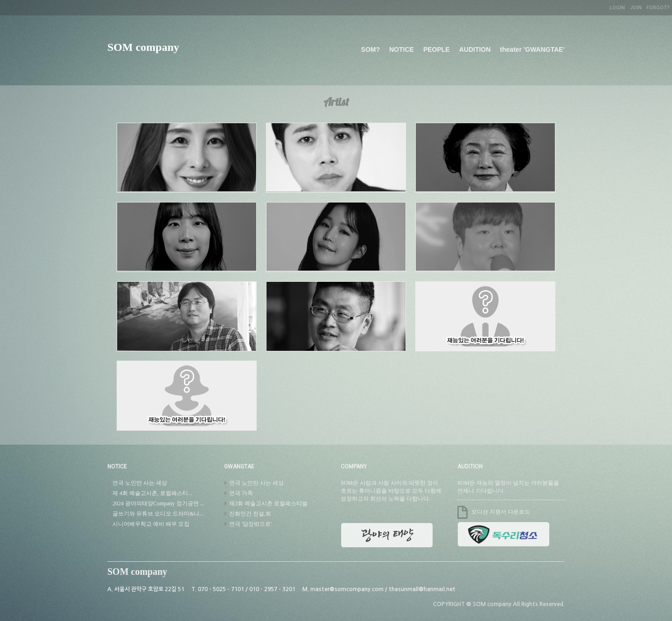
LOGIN (617, 8)
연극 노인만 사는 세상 (139, 483)
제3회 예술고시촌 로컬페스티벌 (268, 503)
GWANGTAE (239, 467)
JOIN (636, 8)
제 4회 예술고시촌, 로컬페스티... (152, 493)
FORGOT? (658, 8)
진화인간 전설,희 (249, 514)
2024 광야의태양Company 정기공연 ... (158, 503)
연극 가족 (240, 493)
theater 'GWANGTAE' (532, 49)
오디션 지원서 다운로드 (501, 512)
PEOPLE (437, 49)
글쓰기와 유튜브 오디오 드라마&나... (157, 514)
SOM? (371, 49)
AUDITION (475, 49)
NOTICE (402, 49)
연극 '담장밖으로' (250, 524)
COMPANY (354, 467)
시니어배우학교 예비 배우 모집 (150, 524)
